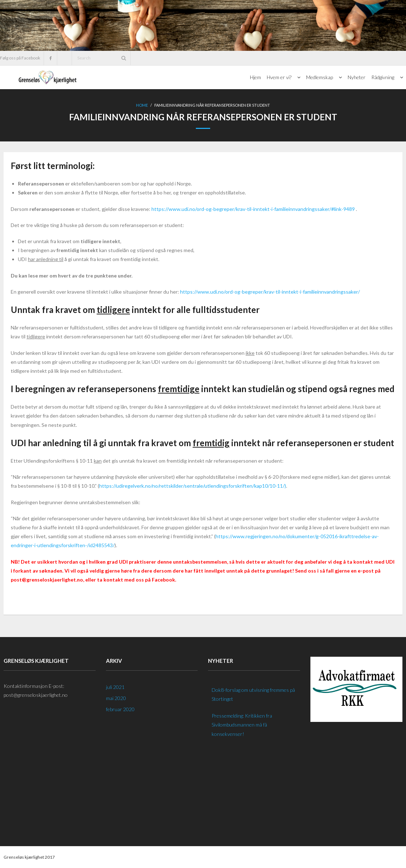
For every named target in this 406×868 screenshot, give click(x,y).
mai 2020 (116, 698)
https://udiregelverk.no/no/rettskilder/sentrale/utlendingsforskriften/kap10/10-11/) (193, 486)
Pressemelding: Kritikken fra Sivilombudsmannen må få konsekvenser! (242, 725)
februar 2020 (120, 709)
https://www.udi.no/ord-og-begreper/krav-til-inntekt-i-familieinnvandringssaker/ (270, 292)
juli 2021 (115, 687)
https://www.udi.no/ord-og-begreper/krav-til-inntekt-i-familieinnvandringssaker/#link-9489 (253, 209)
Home (142, 105)
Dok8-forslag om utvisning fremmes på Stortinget (253, 694)
